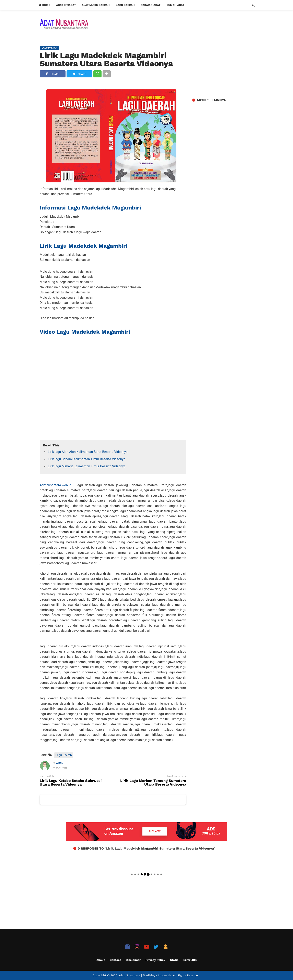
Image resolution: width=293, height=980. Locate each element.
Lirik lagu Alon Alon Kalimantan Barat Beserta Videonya (88, 452)
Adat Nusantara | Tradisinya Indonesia (145, 975)
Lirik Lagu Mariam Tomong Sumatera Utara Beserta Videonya (153, 783)
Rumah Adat (175, 5)
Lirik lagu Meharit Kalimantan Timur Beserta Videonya (87, 466)
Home (44, 5)
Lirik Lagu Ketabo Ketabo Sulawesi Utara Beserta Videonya (71, 783)
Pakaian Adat (151, 5)
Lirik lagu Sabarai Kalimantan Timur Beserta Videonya (87, 459)
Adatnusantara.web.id (55, 485)
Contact (115, 960)
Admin (60, 763)
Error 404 (190, 960)
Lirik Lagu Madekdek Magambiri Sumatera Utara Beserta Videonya (106, 60)
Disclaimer (133, 960)
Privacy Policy (155, 960)
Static (174, 960)
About (101, 960)
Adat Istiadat (66, 5)
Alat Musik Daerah (96, 5)
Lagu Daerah (125, 5)
